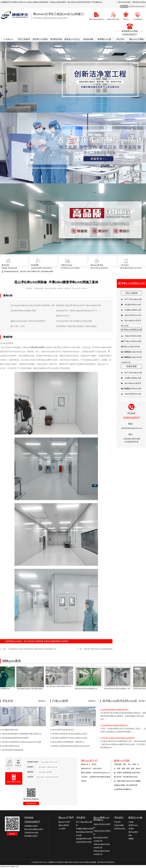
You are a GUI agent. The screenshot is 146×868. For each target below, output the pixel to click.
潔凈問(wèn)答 (120, 829)
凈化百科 (117, 822)
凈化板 (131, 822)
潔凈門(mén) (133, 825)
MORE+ (42, 701)
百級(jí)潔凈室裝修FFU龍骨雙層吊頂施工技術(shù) (22, 734)
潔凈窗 (131, 829)
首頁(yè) (23, 271)
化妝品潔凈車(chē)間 (133, 315)
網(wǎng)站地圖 (124, 2)
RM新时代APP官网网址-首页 (9, 867)
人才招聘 (62, 829)
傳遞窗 (131, 839)
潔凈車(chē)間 (37, 347)
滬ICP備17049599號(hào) (106, 862)
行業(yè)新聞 (119, 825)
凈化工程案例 (31, 271)
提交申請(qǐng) (31, 803)
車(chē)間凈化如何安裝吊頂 (63, 730)
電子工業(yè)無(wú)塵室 (45, 271)
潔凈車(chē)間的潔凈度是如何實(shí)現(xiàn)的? (71, 746)
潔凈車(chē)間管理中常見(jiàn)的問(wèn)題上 (70, 738)
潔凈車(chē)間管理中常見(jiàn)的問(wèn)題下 (70, 734)
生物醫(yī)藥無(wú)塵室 (85, 829)
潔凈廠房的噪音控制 (10, 730)
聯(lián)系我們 (64, 825)
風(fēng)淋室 (133, 832)
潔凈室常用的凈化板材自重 (13, 750)
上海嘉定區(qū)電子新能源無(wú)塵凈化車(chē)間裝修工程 (32, 649)
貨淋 (130, 835)
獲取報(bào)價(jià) (139, 2)
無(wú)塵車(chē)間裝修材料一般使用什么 (68, 742)
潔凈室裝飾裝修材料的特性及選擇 (15, 738)
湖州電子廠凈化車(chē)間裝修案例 (98, 649)
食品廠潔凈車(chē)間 (133, 305)
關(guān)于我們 (64, 822)
